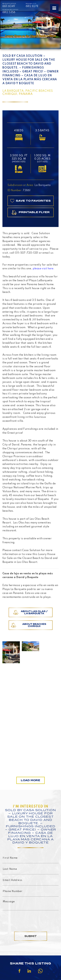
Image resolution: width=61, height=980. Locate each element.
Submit (31, 936)
